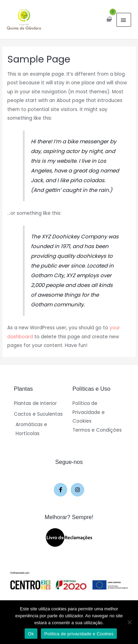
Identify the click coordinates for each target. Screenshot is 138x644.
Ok (31, 634)
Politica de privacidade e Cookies (79, 634)
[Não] (129, 622)
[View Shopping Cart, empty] (109, 19)
